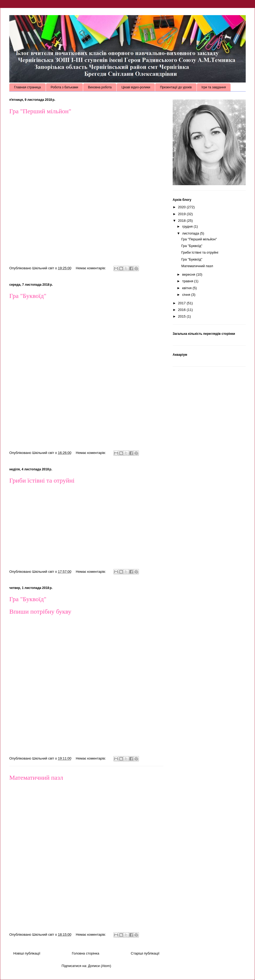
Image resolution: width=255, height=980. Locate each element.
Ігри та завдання (214, 87)
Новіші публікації (27, 953)
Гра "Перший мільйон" (40, 111)
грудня (188, 226)
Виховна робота (100, 87)
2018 (182, 221)
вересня (189, 274)
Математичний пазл (36, 778)
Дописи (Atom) (99, 966)
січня (187, 295)
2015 (182, 316)
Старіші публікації (145, 953)
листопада (191, 233)
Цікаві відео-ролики (136, 87)
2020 (182, 207)
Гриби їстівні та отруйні (42, 480)
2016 (182, 310)
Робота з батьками (65, 87)
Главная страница (27, 87)
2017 (182, 303)
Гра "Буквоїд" (28, 296)
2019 (182, 214)
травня (188, 281)
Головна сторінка (85, 953)
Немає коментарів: (91, 268)
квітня (187, 288)
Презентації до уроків (176, 87)
